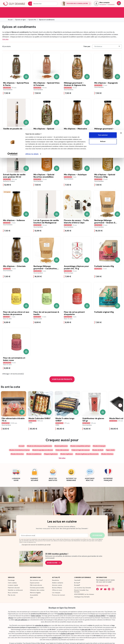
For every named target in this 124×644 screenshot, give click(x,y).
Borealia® (77, 580)
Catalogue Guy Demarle (82, 591)
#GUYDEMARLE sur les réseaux (84, 589)
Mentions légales (35, 587)
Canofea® (77, 575)
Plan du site (12, 590)
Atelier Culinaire (36, 610)
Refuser (103, 11)
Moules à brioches (17, 449)
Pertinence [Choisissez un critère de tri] (107, 41)
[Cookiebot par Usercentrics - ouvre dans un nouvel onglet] (13, 24)
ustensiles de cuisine (42, 620)
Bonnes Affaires (57, 582)
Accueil (22, 441)
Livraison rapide (13, 580)
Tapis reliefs (110, 445)
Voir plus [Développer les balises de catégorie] (62, 453)
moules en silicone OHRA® (97, 610)
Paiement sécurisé (14, 582)
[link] (16, 469)
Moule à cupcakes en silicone (43, 445)
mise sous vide (86, 624)
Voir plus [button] (5, 34)
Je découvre (54, 557)
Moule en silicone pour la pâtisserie (39, 441)
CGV (31, 592)
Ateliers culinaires (58, 577)
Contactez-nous (102, 580)
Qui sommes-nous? (36, 575)
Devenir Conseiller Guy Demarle (81, 586)
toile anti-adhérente (21, 614)
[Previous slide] (4, 400)
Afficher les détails (32, 24)
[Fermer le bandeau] (121, 3)
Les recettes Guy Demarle (83, 582)
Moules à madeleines (34, 449)
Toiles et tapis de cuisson (81, 445)
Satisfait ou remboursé (15, 585)
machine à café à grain (67, 628)
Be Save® (77, 577)
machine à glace (57, 632)
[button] (26, 71)
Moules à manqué (99, 441)
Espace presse (35, 577)
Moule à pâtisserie (61, 441)
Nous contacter (13, 587)
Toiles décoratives (62, 445)
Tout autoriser (103, 5)
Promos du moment (59, 590)
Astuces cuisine (57, 580)
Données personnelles (37, 582)
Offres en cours (57, 585)
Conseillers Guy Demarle (65, 608)
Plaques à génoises (51, 449)
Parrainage (11, 575)
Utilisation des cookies (37, 585)
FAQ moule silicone (36, 580)
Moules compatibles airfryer (80, 441)
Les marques (56, 587)
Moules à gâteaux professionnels (87, 449)
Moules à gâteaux (67, 449)
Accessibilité (34, 590)
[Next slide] (120, 400)
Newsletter (56, 575)
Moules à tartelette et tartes (19, 445)
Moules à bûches (107, 449)
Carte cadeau (12, 577)
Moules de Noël (98, 445)
